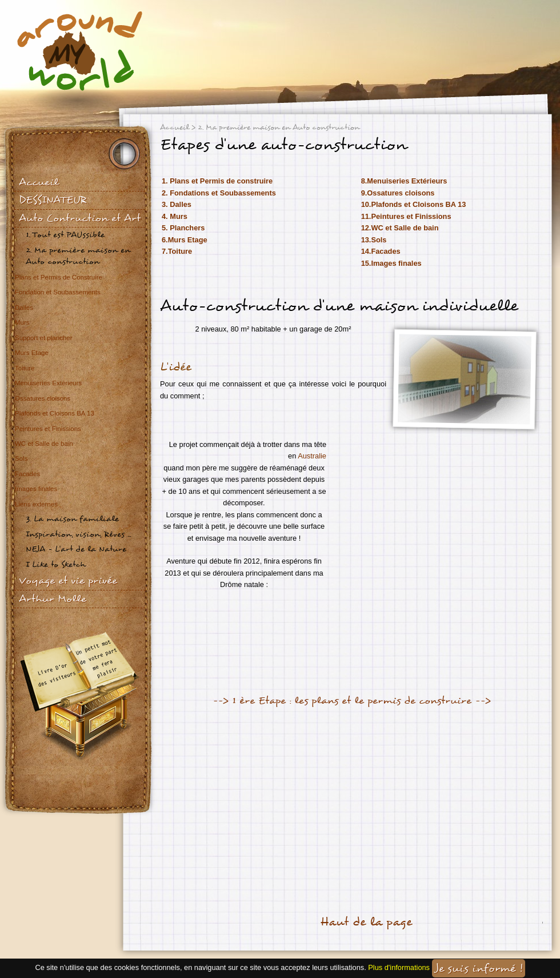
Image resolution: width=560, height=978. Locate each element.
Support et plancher (44, 338)
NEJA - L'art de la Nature (76, 549)
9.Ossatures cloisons (398, 193)
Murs (22, 322)
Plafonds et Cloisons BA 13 (55, 413)
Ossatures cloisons (43, 398)
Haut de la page (366, 922)
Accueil (39, 182)
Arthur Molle (53, 599)
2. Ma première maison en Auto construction (78, 256)
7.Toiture (177, 251)
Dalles (24, 308)
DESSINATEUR (53, 200)
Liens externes (36, 504)
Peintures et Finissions (48, 429)
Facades (27, 474)
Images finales (36, 489)
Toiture (25, 368)
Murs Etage (32, 353)
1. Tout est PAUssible (65, 235)
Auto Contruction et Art (80, 218)
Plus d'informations (399, 968)
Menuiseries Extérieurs (48, 383)
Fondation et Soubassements (58, 292)
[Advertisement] (299, 804)
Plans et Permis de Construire (59, 277)
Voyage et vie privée (68, 580)
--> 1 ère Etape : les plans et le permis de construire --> (352, 700)
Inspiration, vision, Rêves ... (78, 534)
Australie (312, 456)
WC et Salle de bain (44, 444)
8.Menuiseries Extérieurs (404, 181)
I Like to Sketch (55, 564)
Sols (21, 458)
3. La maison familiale (72, 519)
